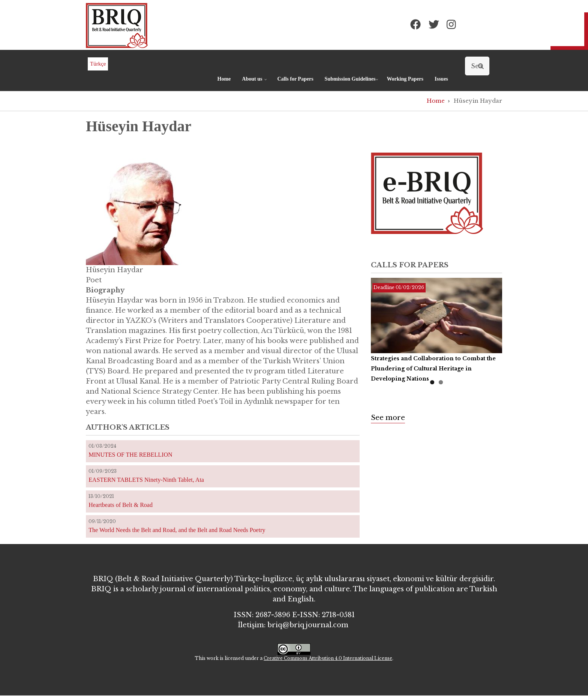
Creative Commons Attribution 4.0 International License (328, 658)
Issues (441, 79)
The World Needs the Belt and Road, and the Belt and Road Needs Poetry (177, 530)
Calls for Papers (295, 79)
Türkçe (98, 64)
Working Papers (405, 79)
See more (388, 418)
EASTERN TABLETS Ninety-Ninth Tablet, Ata (146, 480)
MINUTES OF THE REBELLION (130, 455)
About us (255, 82)
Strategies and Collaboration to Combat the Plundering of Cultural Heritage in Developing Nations (433, 369)
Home (224, 79)
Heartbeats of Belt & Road (121, 505)
